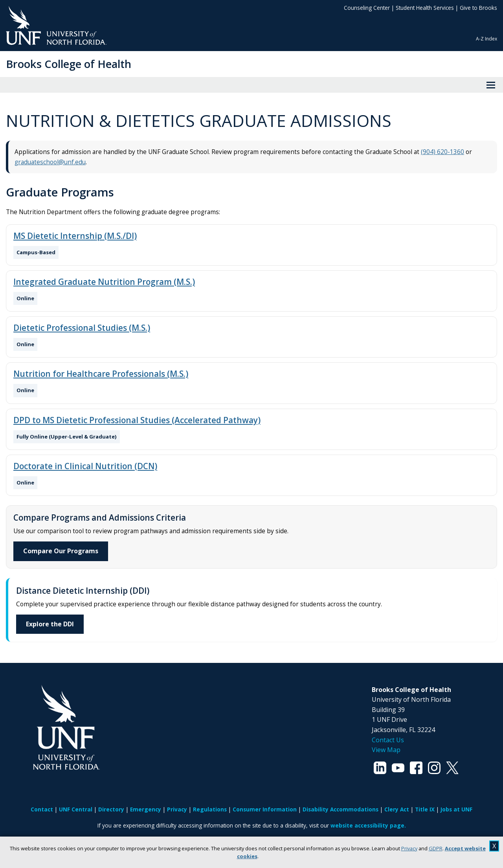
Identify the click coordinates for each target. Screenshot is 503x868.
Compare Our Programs (61, 551)
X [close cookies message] (494, 846)
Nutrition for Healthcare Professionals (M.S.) (101, 374)
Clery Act (397, 809)
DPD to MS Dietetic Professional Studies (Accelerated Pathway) (137, 420)
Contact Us (388, 740)
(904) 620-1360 (442, 152)
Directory (111, 809)
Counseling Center (367, 8)
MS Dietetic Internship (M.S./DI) (75, 236)
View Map (386, 750)
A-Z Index (486, 39)
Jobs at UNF (456, 809)
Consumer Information (265, 809)
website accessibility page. (368, 825)
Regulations (210, 809)
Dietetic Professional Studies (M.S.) (82, 328)
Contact (42, 809)
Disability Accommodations (341, 809)
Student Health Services (425, 8)
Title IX (425, 809)
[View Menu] (491, 85)
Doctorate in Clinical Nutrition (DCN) (85, 466)
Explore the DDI (50, 624)
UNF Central (76, 809)
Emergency (146, 809)
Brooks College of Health (69, 64)
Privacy (409, 848)
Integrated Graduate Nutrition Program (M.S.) (104, 282)
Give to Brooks (478, 8)
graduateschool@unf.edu (50, 162)
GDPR (436, 848)
